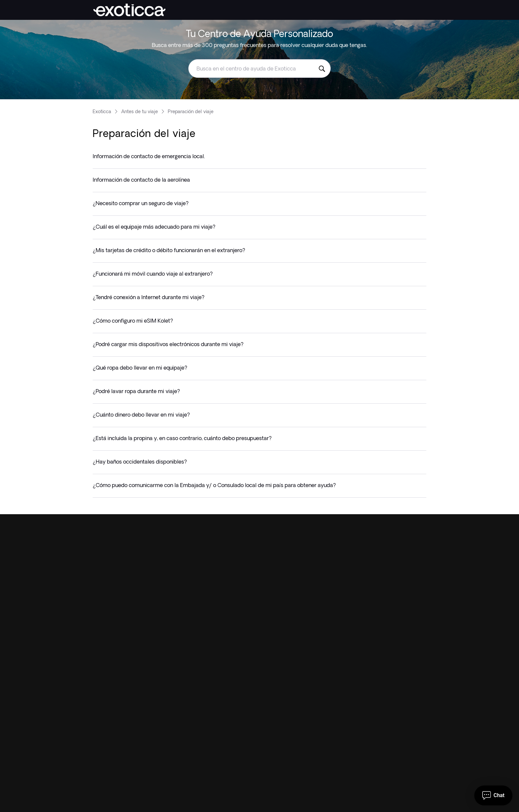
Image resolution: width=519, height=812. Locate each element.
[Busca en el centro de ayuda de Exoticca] (322, 68)
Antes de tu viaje (140, 112)
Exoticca (102, 112)
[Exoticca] (129, 10)
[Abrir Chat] (493, 795)
